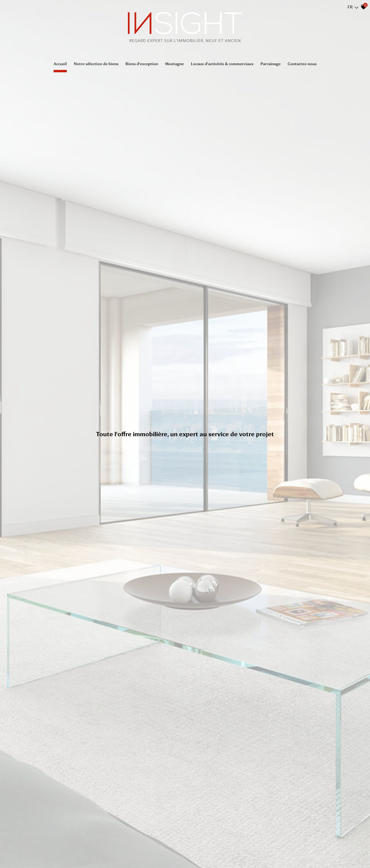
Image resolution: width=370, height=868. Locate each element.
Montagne (174, 64)
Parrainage (271, 64)
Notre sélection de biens (96, 64)
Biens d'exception (142, 64)
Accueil (60, 64)
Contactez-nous (302, 64)
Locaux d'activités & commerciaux (222, 64)
